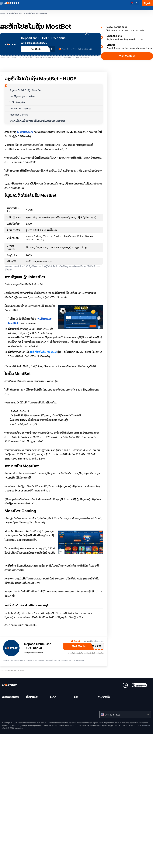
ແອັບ (76, 697)
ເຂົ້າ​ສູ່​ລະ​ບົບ (32, 697)
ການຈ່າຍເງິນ (104, 697)
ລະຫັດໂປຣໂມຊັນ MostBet (43, 352)
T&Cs (82, 57)
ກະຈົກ (53, 697)
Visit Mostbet (127, 56)
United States (113, 715)
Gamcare (146, 725)
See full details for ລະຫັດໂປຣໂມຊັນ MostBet (86, 653)
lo (136, 3)
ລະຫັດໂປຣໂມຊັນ (11, 697)
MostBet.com (25, 132)
